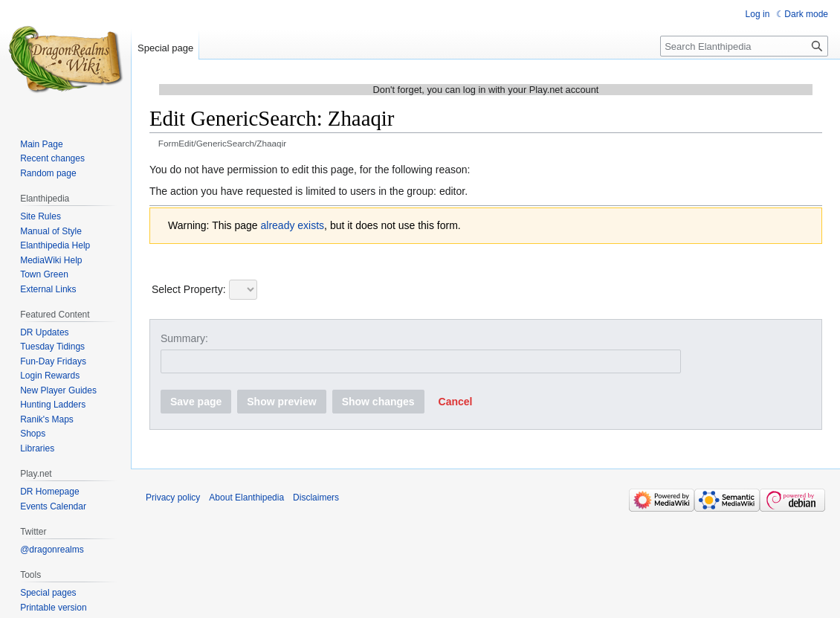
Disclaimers (316, 498)
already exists (293, 225)
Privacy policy (173, 498)
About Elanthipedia (246, 498)
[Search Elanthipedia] (744, 46)
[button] (456, 402)
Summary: (184, 338)
